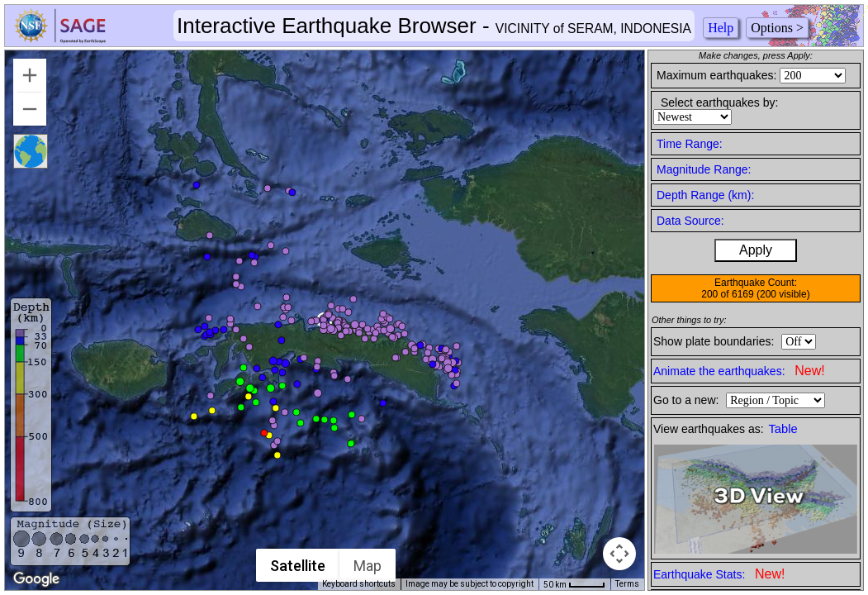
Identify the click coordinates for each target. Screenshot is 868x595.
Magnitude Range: (704, 169)
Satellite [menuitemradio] (298, 566)
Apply (756, 250)
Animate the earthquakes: (739, 371)
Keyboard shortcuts (359, 584)
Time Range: (690, 144)
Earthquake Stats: (719, 574)
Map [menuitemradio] (368, 566)
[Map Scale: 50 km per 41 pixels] (574, 584)
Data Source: (690, 221)
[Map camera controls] (619, 554)
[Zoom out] (30, 109)
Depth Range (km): (705, 195)
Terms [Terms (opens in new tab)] (627, 584)
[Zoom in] (30, 75)
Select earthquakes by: (719, 102)
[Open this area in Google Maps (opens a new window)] (36, 579)
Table (783, 429)
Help (721, 28)
